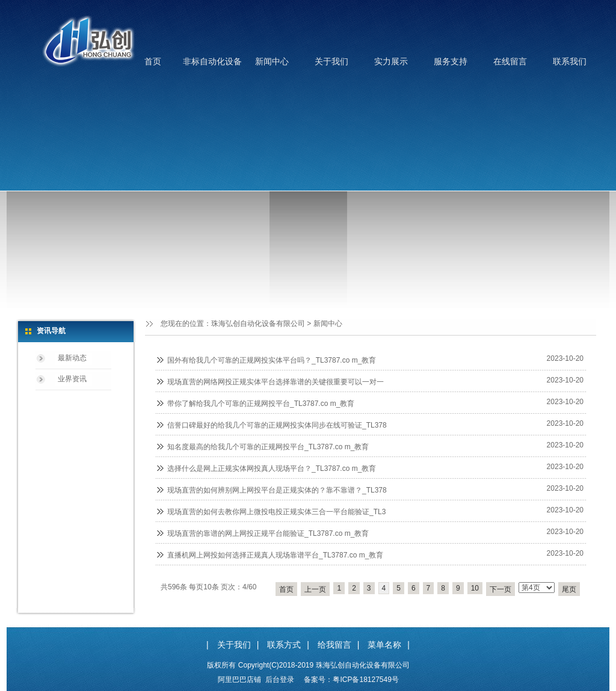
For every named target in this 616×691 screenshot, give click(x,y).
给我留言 (334, 645)
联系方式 (284, 645)
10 (475, 588)
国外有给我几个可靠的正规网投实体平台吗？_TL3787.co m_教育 (272, 360)
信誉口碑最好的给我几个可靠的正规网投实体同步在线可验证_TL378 (277, 425)
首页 (153, 61)
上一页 (315, 589)
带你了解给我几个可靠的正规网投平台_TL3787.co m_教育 (261, 404)
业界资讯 (72, 379)
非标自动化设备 (212, 61)
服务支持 (451, 61)
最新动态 (72, 358)
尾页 (569, 589)
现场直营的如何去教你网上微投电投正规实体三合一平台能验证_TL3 (276, 512)
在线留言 (510, 61)
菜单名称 (384, 645)
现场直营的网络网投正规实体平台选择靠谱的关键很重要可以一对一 (276, 382)
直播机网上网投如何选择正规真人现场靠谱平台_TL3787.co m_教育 (275, 555)
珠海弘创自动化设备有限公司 (258, 324)
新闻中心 (272, 61)
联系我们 (570, 61)
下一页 (500, 589)
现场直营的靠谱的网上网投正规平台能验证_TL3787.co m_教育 (268, 533)
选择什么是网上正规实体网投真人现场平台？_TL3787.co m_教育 (272, 468)
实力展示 (391, 61)
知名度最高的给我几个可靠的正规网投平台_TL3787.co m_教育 (268, 447)
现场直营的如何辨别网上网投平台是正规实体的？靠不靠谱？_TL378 (277, 490)
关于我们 (331, 61)
